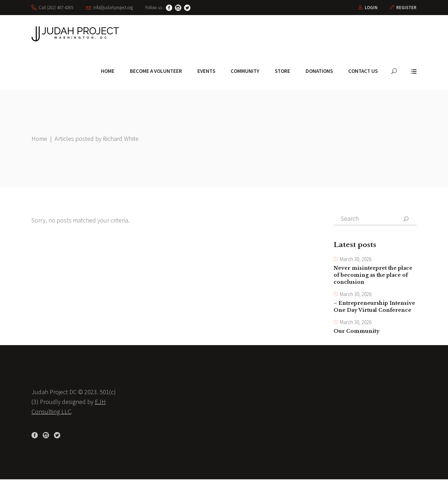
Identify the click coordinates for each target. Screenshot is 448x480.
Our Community (356, 332)
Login (371, 8)
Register (406, 8)
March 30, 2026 (356, 259)
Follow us (154, 8)
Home (39, 139)
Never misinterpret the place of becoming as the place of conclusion (373, 275)
